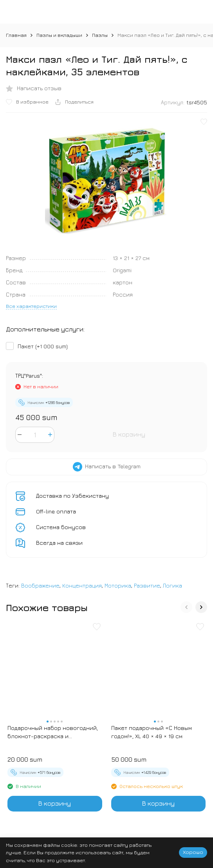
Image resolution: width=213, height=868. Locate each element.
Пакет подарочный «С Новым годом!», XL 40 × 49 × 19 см (152, 732)
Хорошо (193, 852)
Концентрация (82, 585)
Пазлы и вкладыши (59, 35)
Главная (16, 35)
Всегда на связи (59, 543)
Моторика (118, 585)
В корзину (129, 434)
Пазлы (100, 35)
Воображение (40, 585)
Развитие (147, 585)
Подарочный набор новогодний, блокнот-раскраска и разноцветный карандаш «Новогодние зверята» (53, 732)
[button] (186, 607)
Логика (172, 585)
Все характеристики (31, 306)
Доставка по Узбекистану (72, 496)
